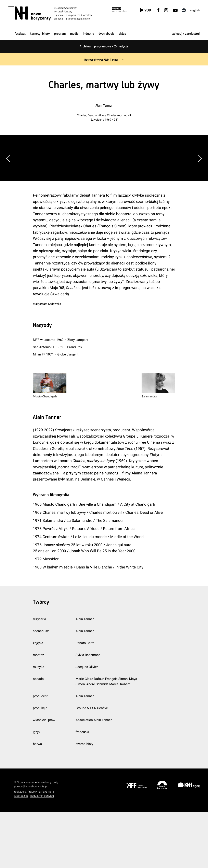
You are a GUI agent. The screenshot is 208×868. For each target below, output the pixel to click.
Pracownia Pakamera (41, 848)
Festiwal (20, 34)
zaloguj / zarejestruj (186, 34)
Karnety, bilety (40, 34)
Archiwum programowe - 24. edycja (104, 47)
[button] (200, 186)
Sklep (122, 34)
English (195, 10)
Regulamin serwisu (42, 852)
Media (74, 34)
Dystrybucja (106, 34)
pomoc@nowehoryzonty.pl (31, 843)
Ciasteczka (21, 852)
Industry (88, 34)
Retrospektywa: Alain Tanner (101, 60)
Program (60, 34)
